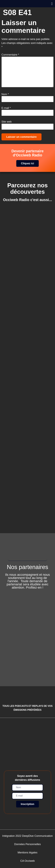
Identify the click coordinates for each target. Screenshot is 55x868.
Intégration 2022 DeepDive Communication (27, 836)
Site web (7, 122)
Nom (5, 94)
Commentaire (10, 55)
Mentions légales (27, 853)
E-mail (6, 108)
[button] (52, 4)
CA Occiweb (27, 861)
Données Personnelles (27, 844)
